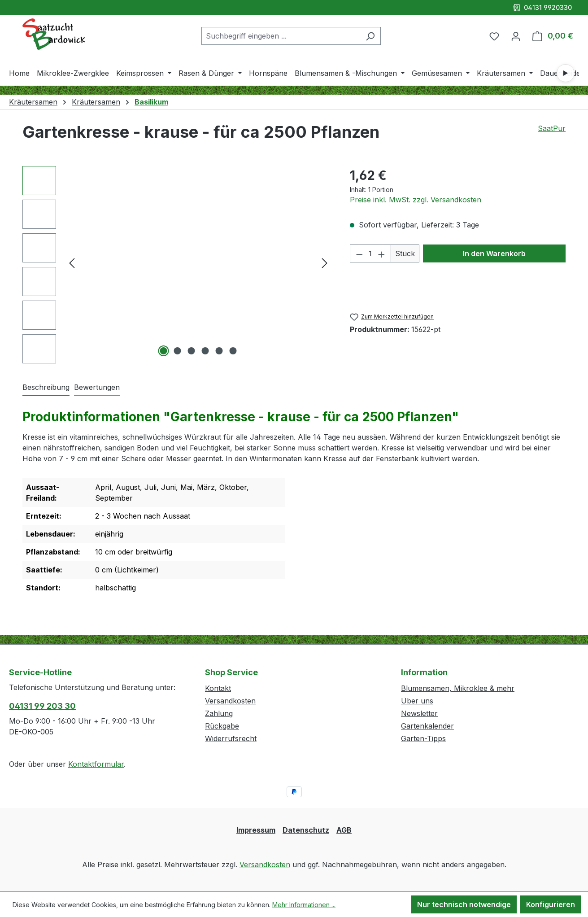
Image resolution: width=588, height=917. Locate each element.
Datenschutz (306, 830)
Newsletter (419, 713)
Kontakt (218, 688)
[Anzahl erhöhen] (382, 253)
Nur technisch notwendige (464, 904)
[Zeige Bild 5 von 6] (219, 351)
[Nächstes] (325, 263)
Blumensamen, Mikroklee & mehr (458, 688)
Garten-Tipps (423, 738)
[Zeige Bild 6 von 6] (233, 351)
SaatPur (552, 128)
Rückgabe (222, 726)
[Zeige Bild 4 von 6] (205, 351)
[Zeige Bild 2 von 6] (178, 351)
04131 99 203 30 (42, 706)
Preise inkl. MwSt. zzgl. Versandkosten (416, 200)
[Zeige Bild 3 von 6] (192, 351)
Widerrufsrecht (231, 738)
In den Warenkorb (494, 253)
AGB (344, 830)
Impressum (256, 830)
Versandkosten (230, 701)
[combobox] (281, 36)
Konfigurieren (551, 904)
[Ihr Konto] (516, 36)
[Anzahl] (370, 253)
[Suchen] (370, 36)
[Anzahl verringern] (359, 253)
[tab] (46, 388)
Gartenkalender (427, 726)
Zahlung (219, 713)
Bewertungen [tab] (97, 387)
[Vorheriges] (72, 263)
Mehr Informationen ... (304, 905)
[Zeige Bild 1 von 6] (164, 351)
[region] (177, 265)
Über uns (417, 701)
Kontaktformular (96, 764)
